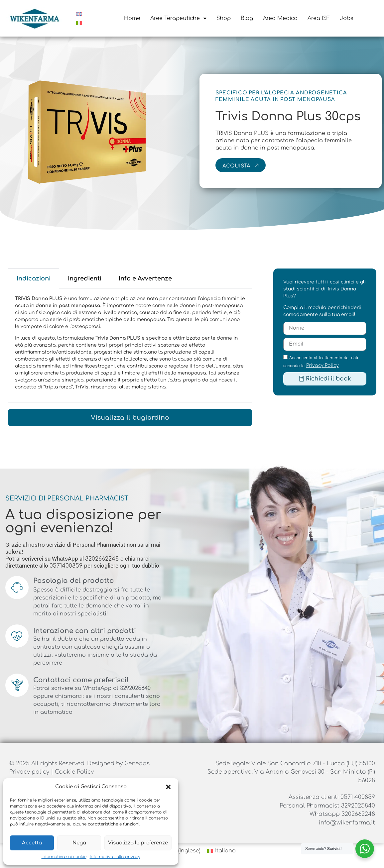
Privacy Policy (322, 365)
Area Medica (280, 18)
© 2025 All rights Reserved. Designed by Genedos (79, 763)
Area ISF (319, 18)
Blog (247, 18)
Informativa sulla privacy (115, 857)
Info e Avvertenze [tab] (145, 278)
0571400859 (67, 566)
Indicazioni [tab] (34, 278)
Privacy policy (30, 772)
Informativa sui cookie (64, 857)
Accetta (32, 843)
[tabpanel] (130, 345)
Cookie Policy (74, 772)
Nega (79, 843)
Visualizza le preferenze (138, 843)
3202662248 (103, 559)
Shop (224, 18)
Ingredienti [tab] (85, 278)
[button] (168, 787)
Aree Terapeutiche (178, 18)
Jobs (347, 18)
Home (132, 18)
